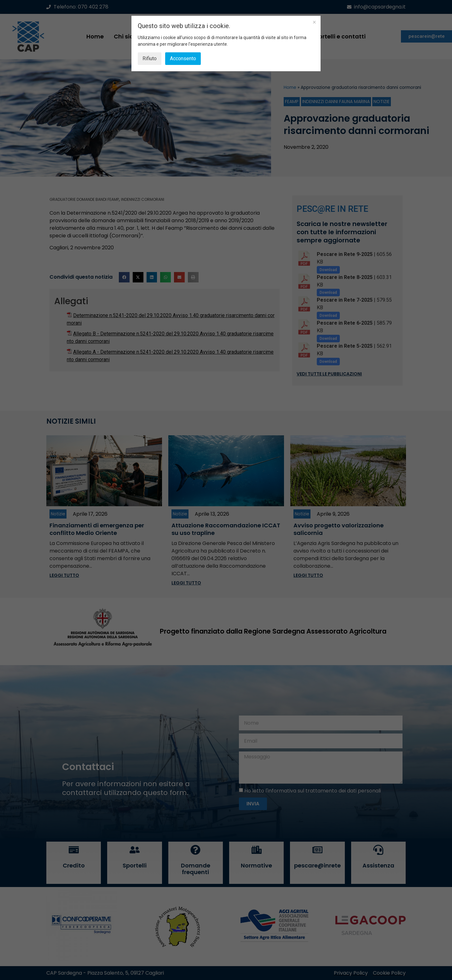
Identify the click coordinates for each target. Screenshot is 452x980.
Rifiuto (150, 58)
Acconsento (183, 58)
